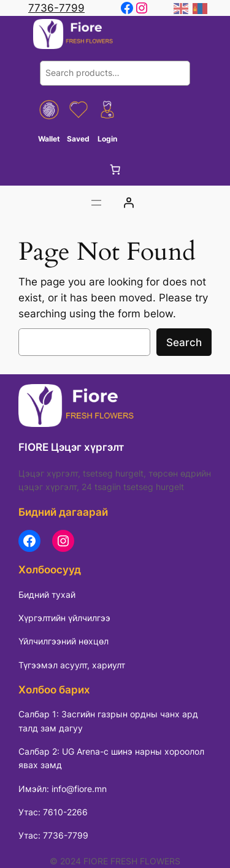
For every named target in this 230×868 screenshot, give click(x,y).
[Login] (128, 203)
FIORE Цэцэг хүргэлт (71, 447)
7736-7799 (56, 8)
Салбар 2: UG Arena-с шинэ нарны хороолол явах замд (111, 758)
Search (184, 342)
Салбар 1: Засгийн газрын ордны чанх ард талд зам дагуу (108, 721)
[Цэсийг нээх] (96, 203)
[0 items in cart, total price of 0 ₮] (115, 170)
